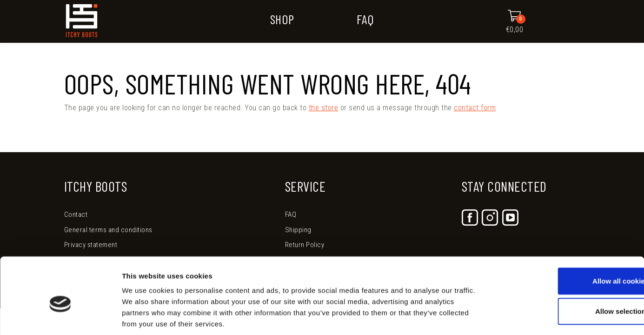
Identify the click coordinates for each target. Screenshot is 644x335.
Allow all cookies (567, 236)
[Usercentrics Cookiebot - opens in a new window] (60, 317)
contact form (475, 108)
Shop (282, 19)
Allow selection (566, 267)
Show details (488, 317)
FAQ (365, 19)
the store (324, 108)
